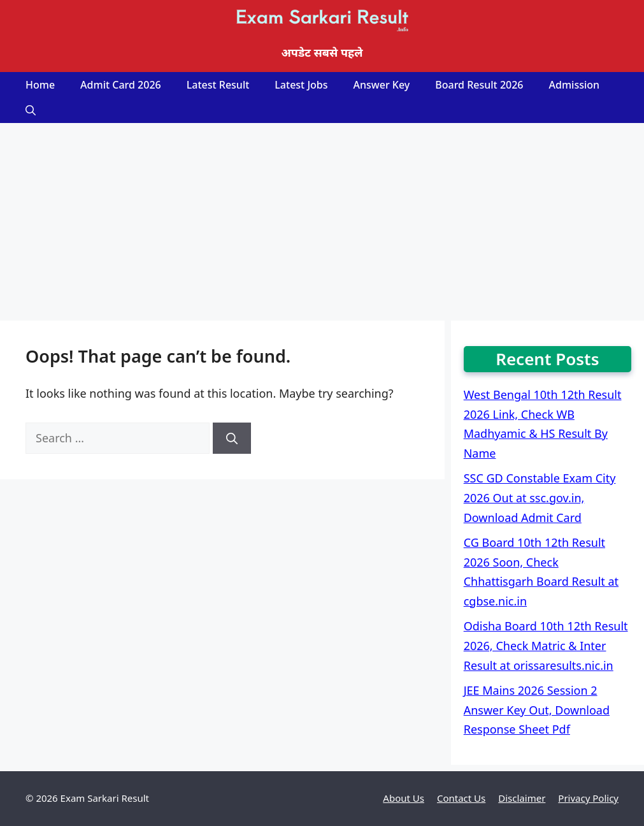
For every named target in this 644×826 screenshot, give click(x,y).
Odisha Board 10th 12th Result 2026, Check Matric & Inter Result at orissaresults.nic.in (546, 645)
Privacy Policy (588, 798)
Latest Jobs (301, 85)
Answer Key (382, 85)
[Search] (232, 438)
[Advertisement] (322, 219)
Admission (575, 85)
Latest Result (218, 85)
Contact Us (461, 798)
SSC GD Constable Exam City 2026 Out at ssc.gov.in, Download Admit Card (540, 497)
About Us (404, 798)
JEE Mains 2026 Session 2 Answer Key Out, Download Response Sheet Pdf (537, 710)
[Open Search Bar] (31, 110)
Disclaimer (522, 798)
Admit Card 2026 (121, 85)
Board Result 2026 (479, 85)
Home (40, 85)
